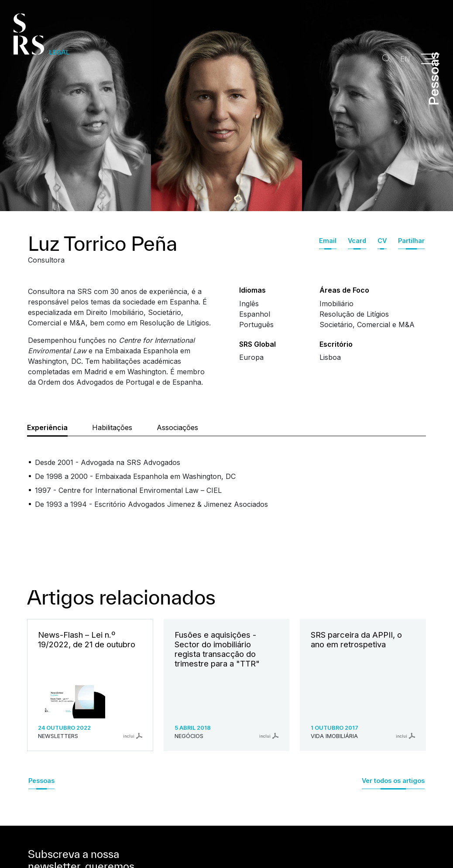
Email (328, 241)
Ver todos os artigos (393, 781)
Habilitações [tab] (112, 427)
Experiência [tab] (47, 427)
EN (403, 59)
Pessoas (41, 781)
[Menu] (430, 59)
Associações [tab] (177, 427)
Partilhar (411, 241)
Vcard (357, 241)
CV (382, 241)
